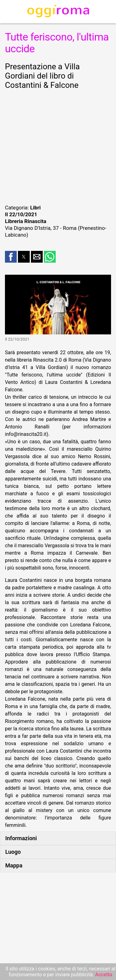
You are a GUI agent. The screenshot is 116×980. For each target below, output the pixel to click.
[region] (58, 146)
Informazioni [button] (21, 838)
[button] (11, 257)
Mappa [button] (14, 865)
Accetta (104, 975)
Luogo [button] (13, 852)
